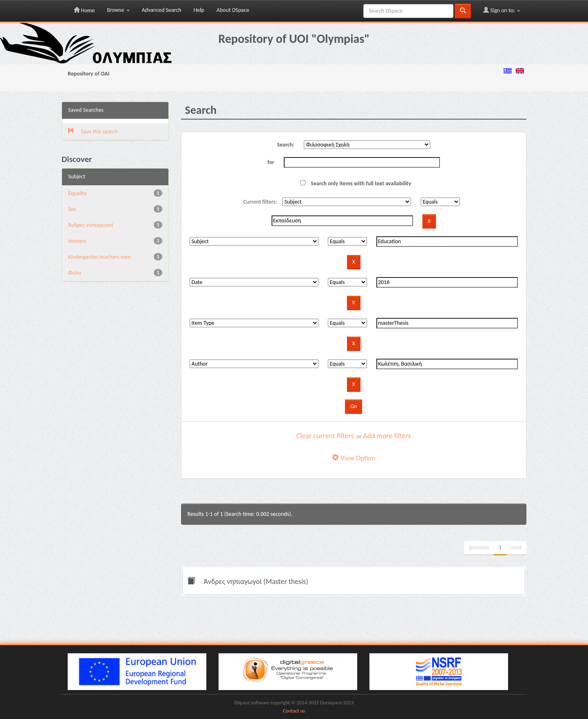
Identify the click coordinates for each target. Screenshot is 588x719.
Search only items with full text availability (356, 183)
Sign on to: (502, 10)
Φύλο (75, 273)
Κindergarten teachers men (99, 257)
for (271, 162)
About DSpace (233, 10)
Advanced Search (162, 10)
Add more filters (387, 436)
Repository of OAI (88, 74)
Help (199, 10)
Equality (77, 193)
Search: (286, 145)
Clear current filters (325, 436)
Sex (72, 209)
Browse (118, 10)
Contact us (294, 711)
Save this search (93, 132)
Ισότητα (77, 241)
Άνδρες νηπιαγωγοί (91, 225)
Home (84, 10)
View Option (354, 458)
